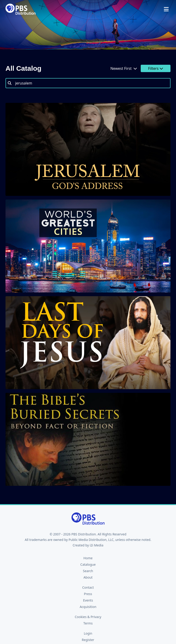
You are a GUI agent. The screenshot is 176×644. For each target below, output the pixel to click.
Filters (156, 68)
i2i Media (96, 545)
